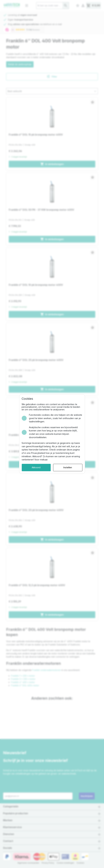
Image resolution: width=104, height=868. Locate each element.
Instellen (70, 462)
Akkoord (33, 462)
